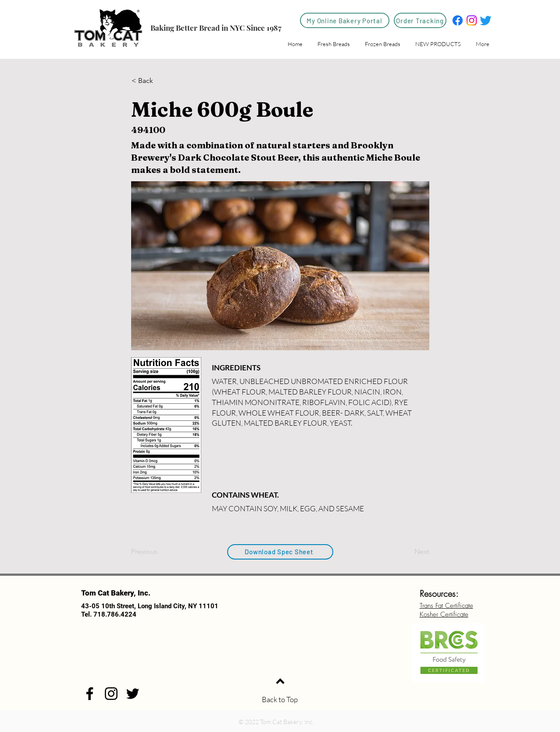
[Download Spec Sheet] (280, 552)
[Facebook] (458, 20)
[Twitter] (486, 20)
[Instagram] (472, 20)
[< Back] (161, 81)
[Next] (407, 552)
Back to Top (280, 699)
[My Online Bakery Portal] (345, 20)
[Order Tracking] (420, 20)
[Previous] (160, 552)
